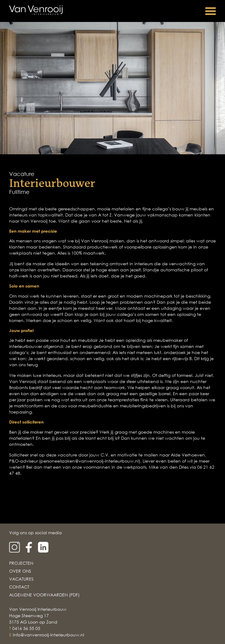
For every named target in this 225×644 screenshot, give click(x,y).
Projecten (21, 563)
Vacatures (21, 579)
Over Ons (20, 571)
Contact (19, 587)
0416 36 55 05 (26, 628)
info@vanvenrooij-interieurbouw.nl (48, 635)
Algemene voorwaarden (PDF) (44, 595)
